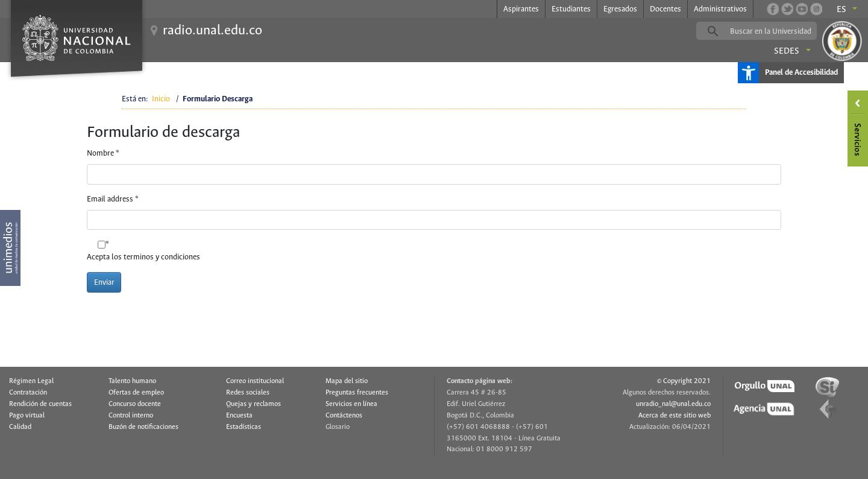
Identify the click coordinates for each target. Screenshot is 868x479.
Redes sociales (248, 393)
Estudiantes (571, 9)
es (841, 10)
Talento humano (132, 381)
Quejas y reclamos (253, 404)
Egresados (620, 9)
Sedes (787, 51)
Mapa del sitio (347, 381)
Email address (113, 199)
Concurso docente (135, 404)
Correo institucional (255, 381)
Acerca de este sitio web (675, 416)
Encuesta (239, 416)
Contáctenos (344, 416)
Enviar (104, 283)
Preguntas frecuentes (357, 393)
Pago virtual (27, 416)
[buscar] (775, 31)
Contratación (28, 393)
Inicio (161, 99)
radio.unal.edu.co (212, 31)
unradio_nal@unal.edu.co (673, 404)
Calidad (20, 427)
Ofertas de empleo (136, 393)
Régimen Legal (31, 381)
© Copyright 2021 (684, 381)
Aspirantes (521, 9)
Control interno (131, 416)
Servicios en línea (351, 404)
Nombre (103, 154)
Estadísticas (244, 427)
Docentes (665, 9)
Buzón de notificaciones (143, 427)
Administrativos (720, 9)
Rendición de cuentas (40, 404)
